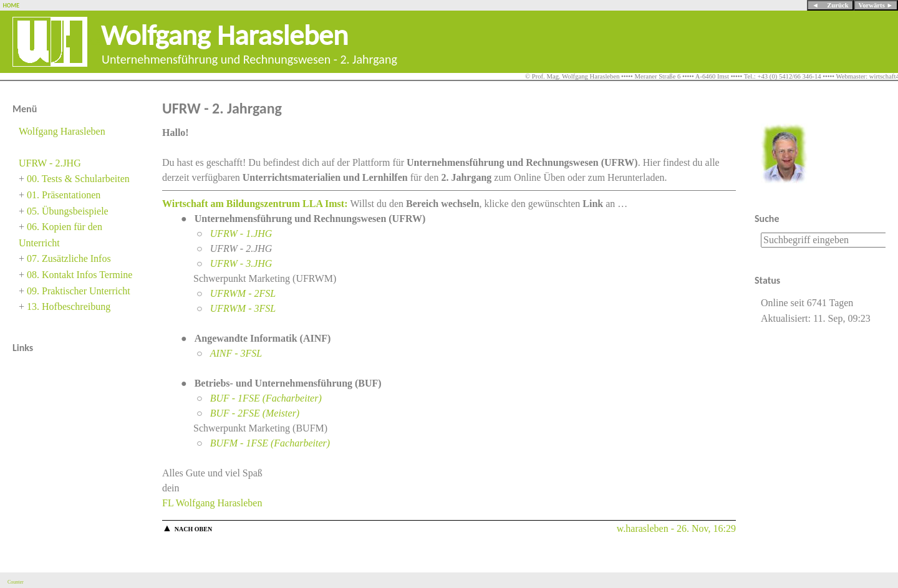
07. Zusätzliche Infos (69, 258)
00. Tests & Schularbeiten (78, 179)
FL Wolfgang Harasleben (212, 503)
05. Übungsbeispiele (68, 211)
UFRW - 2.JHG (50, 163)
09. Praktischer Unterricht (79, 291)
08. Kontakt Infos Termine (80, 275)
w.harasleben (643, 528)
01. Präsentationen (64, 195)
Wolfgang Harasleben (225, 34)
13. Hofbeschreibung (69, 306)
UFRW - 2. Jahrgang (222, 108)
